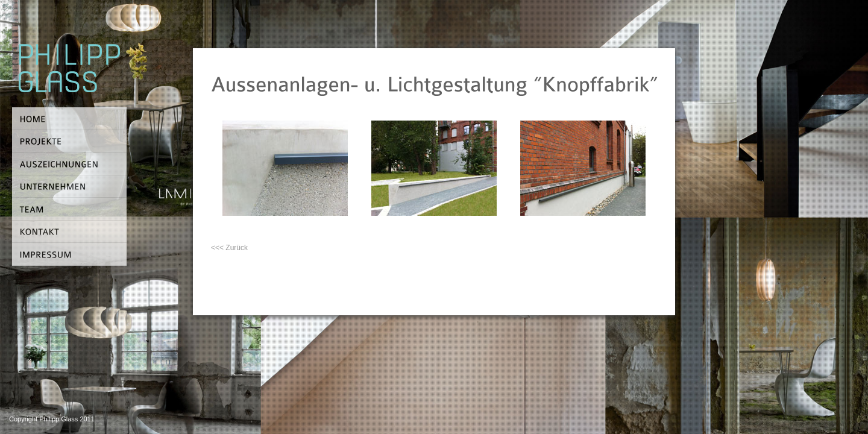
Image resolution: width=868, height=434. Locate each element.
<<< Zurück (229, 248)
